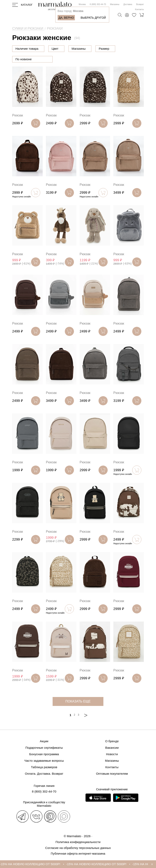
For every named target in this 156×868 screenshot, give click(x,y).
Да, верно (66, 18)
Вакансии (112, 748)
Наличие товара (27, 49)
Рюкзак (18, 115)
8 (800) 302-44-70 (98, 4)
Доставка (128, 4)
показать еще (78, 701)
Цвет (76, 49)
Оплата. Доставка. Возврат (44, 774)
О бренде (112, 741)
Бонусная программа (44, 754)
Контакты (139, 9)
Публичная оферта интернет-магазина (78, 853)
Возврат (140, 4)
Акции (44, 741)
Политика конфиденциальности (78, 842)
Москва (82, 4)
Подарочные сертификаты (44, 748)
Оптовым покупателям (112, 774)
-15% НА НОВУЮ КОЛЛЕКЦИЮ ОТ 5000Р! (43, 864)
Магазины (115, 4)
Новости (112, 754)
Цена (55, 49)
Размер (125, 49)
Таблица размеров (44, 767)
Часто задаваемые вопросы (44, 761)
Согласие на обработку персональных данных (78, 848)
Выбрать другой (93, 18)
